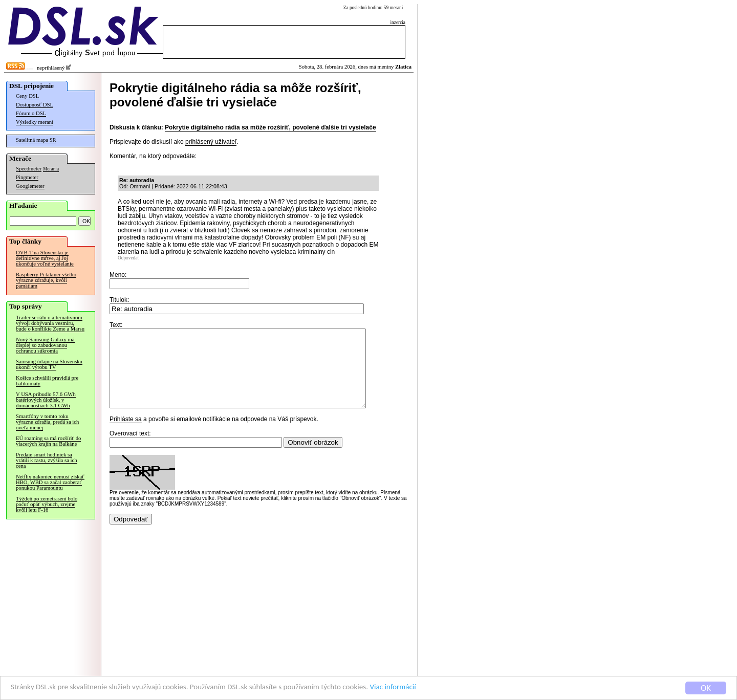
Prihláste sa (126, 434)
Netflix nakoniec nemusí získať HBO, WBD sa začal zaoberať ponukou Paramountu (50, 482)
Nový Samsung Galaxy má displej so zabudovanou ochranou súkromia (45, 345)
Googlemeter (30, 186)
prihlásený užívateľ (211, 142)
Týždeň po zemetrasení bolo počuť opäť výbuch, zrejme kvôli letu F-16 (47, 504)
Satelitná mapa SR (36, 140)
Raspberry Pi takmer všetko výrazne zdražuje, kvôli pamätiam (46, 280)
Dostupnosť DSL (35, 105)
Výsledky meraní (35, 122)
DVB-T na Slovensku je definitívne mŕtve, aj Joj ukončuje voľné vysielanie (45, 258)
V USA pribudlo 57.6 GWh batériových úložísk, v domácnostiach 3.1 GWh (46, 400)
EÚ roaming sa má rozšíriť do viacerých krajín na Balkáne (48, 441)
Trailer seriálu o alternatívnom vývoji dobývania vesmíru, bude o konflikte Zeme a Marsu (50, 323)
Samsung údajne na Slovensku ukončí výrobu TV (49, 364)
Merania (51, 169)
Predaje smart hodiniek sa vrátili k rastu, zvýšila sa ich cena (47, 460)
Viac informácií (442, 688)
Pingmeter (27, 177)
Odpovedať (128, 258)
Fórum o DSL (31, 113)
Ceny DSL (27, 96)
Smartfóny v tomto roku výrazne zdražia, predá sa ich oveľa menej (47, 422)
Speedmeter (29, 169)
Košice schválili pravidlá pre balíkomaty (47, 381)
